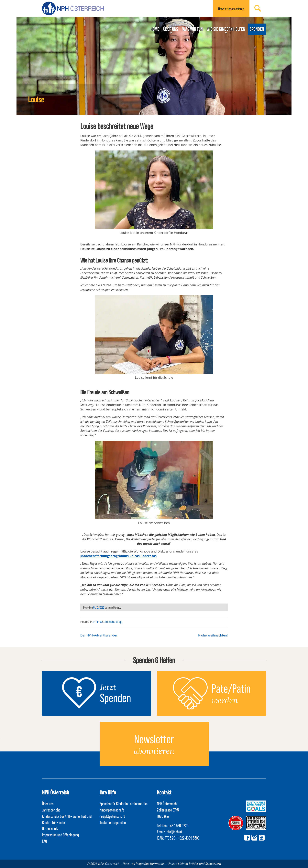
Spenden (257, 29)
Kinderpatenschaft (112, 810)
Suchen (258, 8)
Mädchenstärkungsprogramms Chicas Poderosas (118, 556)
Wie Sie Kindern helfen (226, 29)
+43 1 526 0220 (178, 825)
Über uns (171, 29)
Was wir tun (192, 29)
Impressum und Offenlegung (60, 835)
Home (155, 29)
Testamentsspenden (113, 822)
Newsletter (231, 9)
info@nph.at (174, 832)
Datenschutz (50, 828)
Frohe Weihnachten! (213, 635)
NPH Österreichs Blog (107, 622)
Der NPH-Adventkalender (99, 635)
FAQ (44, 841)
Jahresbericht (51, 810)
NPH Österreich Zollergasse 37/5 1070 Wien (168, 810)
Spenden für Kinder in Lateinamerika (124, 803)
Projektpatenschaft (112, 816)
